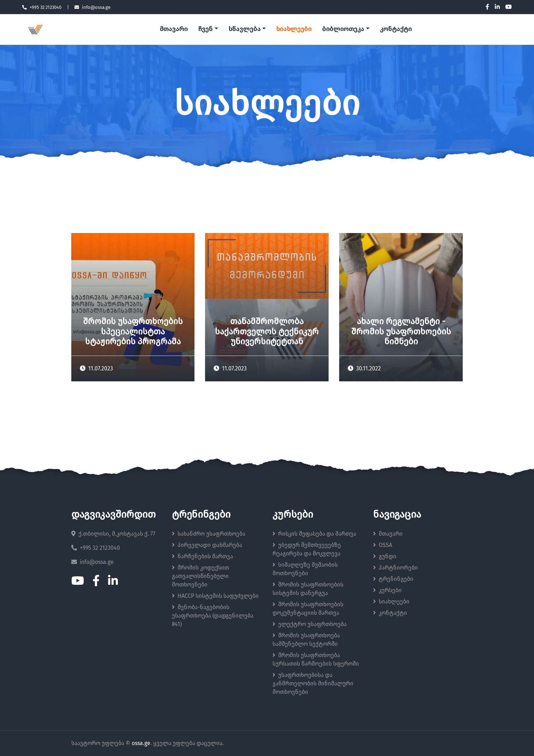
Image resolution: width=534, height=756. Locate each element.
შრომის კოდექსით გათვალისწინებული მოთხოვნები (200, 576)
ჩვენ (206, 29)
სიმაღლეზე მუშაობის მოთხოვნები (305, 569)
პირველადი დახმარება (207, 545)
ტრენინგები (393, 579)
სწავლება (245, 29)
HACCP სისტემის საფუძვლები (215, 596)
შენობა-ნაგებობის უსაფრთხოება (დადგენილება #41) (213, 616)
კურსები (387, 590)
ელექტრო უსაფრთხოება (310, 624)
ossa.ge (141, 743)
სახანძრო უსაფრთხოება (209, 534)
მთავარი (174, 29)
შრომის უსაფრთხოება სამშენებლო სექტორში (306, 640)
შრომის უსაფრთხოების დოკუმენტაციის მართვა (308, 609)
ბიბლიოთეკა (343, 29)
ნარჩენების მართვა (202, 556)
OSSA (383, 545)
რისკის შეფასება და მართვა (314, 534)
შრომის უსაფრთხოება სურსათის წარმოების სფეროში (316, 659)
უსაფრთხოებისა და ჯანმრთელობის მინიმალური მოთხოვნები (313, 683)
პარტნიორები (395, 568)
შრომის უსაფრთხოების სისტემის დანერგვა (308, 589)
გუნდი (385, 556)
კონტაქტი (396, 29)
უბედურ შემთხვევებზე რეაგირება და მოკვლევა (307, 549)
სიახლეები (294, 29)
